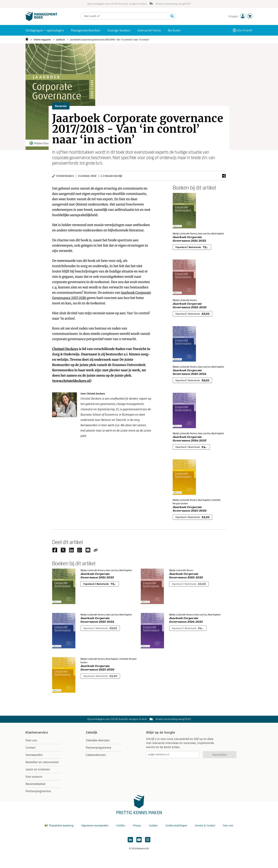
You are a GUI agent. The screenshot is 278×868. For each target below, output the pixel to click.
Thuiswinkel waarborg (60, 826)
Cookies (153, 826)
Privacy (137, 826)
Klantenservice (37, 732)
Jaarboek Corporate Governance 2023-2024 (189, 372)
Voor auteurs (34, 777)
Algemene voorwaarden (95, 826)
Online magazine (42, 40)
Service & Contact (205, 826)
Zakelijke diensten (98, 740)
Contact (30, 748)
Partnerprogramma (38, 791)
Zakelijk (91, 732)
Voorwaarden (34, 755)
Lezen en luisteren (38, 769)
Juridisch (61, 40)
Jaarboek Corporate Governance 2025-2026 (190, 509)
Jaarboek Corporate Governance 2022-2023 (190, 306)
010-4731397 (245, 30)
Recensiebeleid (35, 784)
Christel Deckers (65, 349)
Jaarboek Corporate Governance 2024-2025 (189, 439)
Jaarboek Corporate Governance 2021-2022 (189, 239)
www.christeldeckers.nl (72, 381)
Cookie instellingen (176, 826)
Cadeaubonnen (96, 755)
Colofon (121, 826)
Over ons (31, 740)
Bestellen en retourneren (42, 762)
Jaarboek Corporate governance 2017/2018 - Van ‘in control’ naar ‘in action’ (110, 40)
